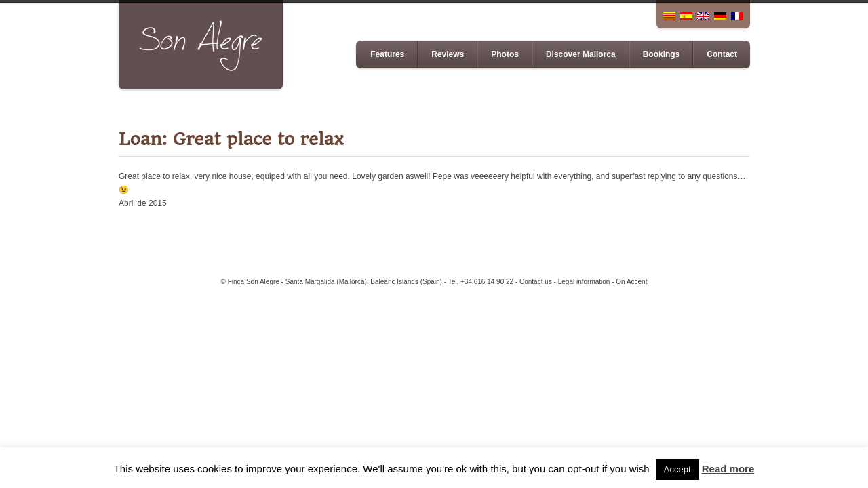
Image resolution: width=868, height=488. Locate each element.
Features (387, 54)
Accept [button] (677, 469)
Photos (505, 54)
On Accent (631, 282)
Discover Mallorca (581, 54)
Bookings (662, 54)
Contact (722, 54)
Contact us (536, 282)
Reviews (448, 54)
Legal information (584, 282)
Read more (728, 469)
